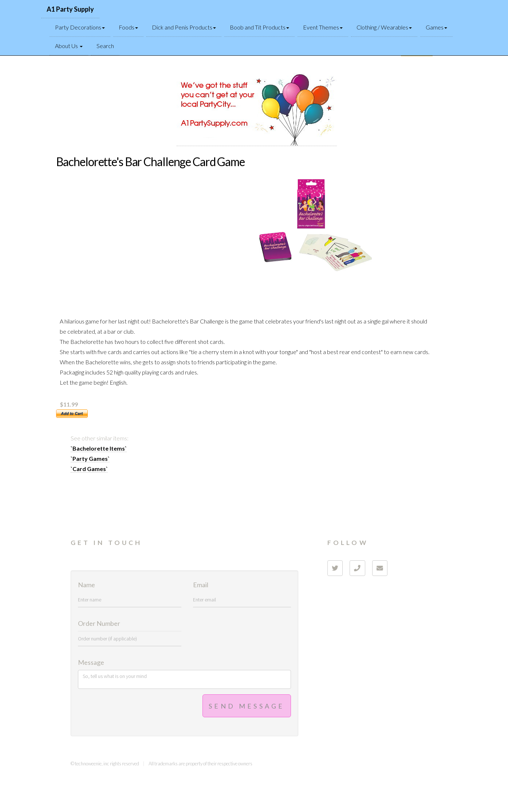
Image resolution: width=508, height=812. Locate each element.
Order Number (99, 624)
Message (91, 663)
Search (105, 46)
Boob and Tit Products (259, 27)
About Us (69, 46)
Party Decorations (80, 27)
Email (201, 585)
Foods (128, 27)
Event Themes (323, 27)
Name (86, 585)
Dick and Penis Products (184, 27)
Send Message (247, 706)
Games (436, 27)
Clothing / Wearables (384, 27)
